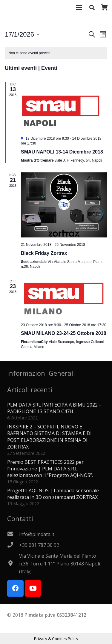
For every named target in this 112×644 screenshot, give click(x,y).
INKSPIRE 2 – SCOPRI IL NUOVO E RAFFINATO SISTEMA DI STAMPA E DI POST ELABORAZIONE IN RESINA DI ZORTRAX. (49, 437)
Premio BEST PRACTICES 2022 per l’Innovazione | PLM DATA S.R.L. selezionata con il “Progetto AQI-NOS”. (50, 469)
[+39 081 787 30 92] (13, 545)
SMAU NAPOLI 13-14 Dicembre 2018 (62, 152)
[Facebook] (15, 588)
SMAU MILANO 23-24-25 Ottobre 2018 (63, 333)
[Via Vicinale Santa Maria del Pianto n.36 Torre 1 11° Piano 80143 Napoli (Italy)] (13, 564)
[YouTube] (33, 588)
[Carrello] (105, 7)
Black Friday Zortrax (44, 253)
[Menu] (79, 7)
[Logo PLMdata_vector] (12, 7)
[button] (92, 7)
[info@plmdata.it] (13, 534)
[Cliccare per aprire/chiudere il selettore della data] (22, 34)
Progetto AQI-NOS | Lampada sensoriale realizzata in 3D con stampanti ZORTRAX (53, 494)
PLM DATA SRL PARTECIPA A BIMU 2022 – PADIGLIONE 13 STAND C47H (54, 408)
